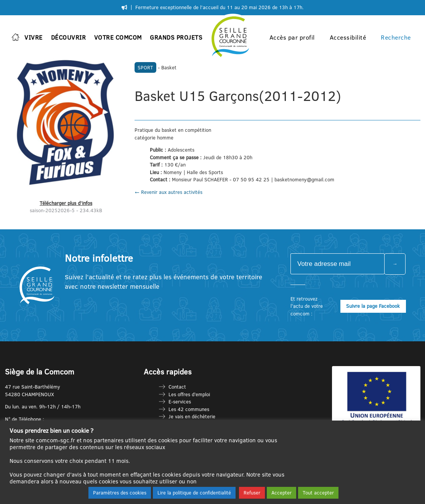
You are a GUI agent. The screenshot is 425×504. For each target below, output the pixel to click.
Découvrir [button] (69, 37)
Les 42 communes (189, 409)
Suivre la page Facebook (373, 306)
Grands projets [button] (176, 37)
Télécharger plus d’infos (66, 203)
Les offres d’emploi (189, 394)
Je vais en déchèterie (192, 416)
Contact (177, 387)
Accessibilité (348, 37)
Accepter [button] (281, 493)
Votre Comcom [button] (118, 37)
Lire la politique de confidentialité (194, 493)
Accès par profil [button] (292, 37)
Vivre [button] (34, 37)
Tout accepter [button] (318, 493)
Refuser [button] (252, 493)
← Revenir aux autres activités (168, 192)
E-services (180, 402)
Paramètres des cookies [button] (120, 493)
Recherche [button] (396, 37)
